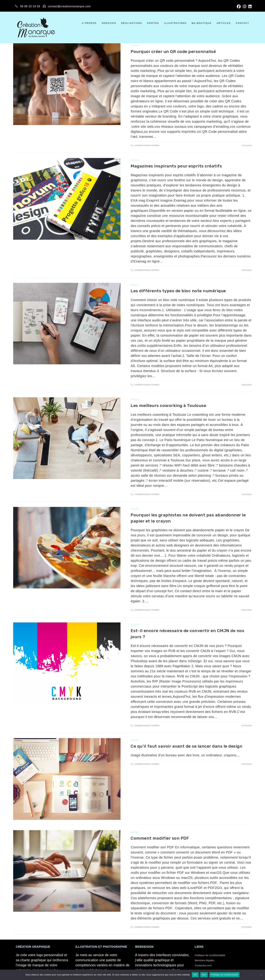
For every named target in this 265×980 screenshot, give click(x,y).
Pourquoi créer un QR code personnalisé (173, 52)
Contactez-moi (206, 965)
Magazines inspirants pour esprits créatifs (176, 166)
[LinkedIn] (250, 7)
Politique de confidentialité (215, 955)
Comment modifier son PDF (160, 838)
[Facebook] (239, 7)
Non (204, 975)
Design (135, 45)
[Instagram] (245, 7)
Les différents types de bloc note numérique (178, 291)
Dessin (135, 285)
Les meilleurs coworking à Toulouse (168, 406)
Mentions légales (208, 960)
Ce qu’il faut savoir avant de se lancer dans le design (186, 746)
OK (195, 975)
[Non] (261, 975)
